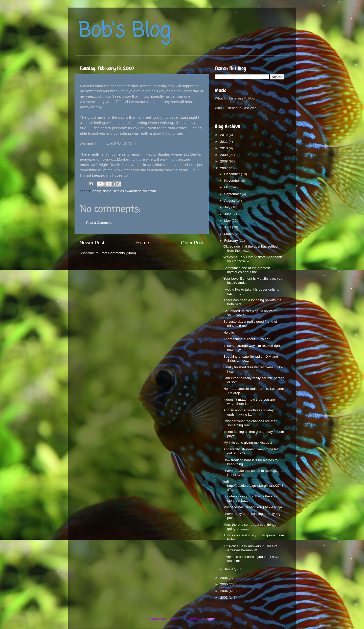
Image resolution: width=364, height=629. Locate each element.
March (229, 234)
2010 (224, 148)
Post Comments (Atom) (118, 253)
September (233, 194)
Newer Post (92, 243)
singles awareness (127, 191)
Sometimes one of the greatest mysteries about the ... (247, 270)
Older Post (192, 243)
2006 (224, 578)
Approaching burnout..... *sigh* (247, 339)
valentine (150, 191)
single (107, 191)
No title (229, 332)
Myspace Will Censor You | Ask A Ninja (253, 507)
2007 (224, 168)
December (233, 174)
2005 (224, 584)
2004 (224, 591)
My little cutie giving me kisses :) (248, 443)
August (230, 201)
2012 (224, 135)
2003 (224, 597)
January (231, 569)
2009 (224, 155)
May (228, 221)
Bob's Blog (124, 31)
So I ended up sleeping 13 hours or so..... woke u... (250, 313)
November (233, 181)
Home (143, 243)
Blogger (209, 619)
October (231, 187)
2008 (224, 161)
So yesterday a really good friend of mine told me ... (250, 324)
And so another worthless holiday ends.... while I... (249, 412)
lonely (96, 191)
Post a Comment (99, 223)
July (228, 207)
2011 (224, 142)
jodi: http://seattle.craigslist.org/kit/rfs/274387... (254, 486)
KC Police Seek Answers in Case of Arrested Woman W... (250, 548)
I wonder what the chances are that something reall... (250, 423)
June (228, 214)
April (228, 227)
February (232, 241)
